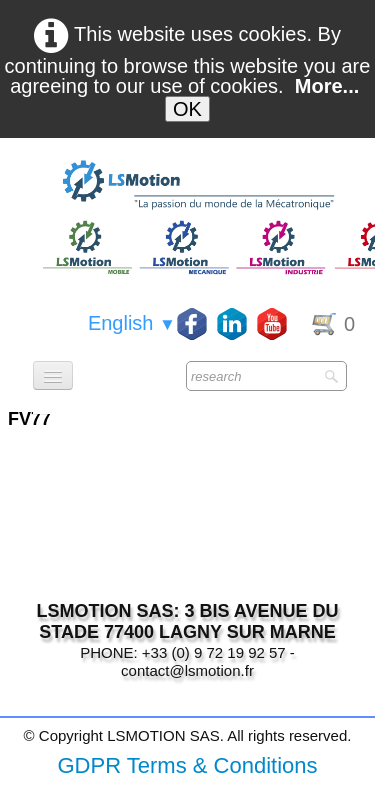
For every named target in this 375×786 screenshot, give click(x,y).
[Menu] (53, 375)
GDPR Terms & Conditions (187, 765)
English (132, 323)
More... (327, 86)
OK (187, 109)
